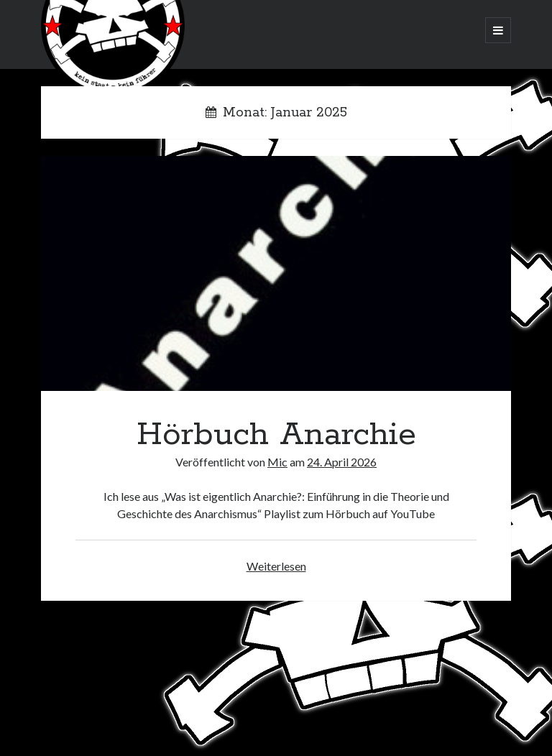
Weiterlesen (276, 566)
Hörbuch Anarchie (276, 273)
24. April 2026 (342, 462)
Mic (277, 462)
